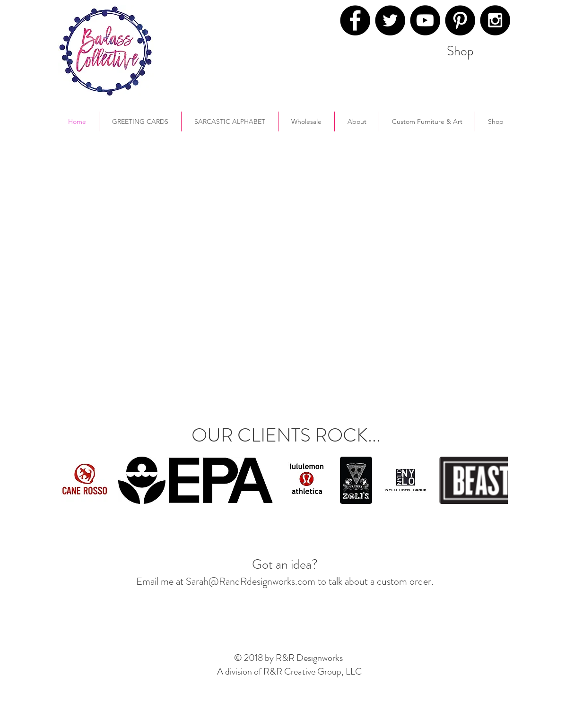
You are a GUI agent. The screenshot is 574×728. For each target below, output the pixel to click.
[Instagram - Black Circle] (495, 20)
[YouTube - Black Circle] (425, 20)
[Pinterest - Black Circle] (460, 20)
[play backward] (73, 480)
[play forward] (496, 480)
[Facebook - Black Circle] (355, 20)
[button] (357, 121)
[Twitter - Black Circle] (390, 20)
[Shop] (460, 51)
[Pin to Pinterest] (381, 54)
